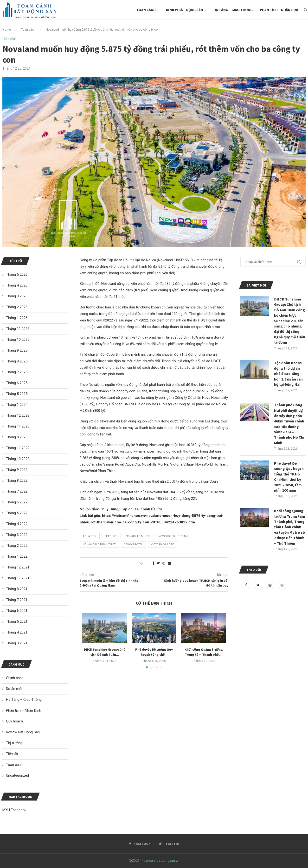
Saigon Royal (133, 544)
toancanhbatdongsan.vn (161, 861)
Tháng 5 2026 (17, 274)
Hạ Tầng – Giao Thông (233, 10)
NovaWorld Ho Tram (173, 536)
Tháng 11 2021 (18, 578)
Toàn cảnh (146, 10)
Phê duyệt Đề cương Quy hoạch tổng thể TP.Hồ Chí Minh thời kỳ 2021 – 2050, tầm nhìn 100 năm (289, 477)
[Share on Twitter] (158, 563)
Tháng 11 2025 (18, 329)
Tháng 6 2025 (17, 383)
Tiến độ (12, 754)
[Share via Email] (169, 563)
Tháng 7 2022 (17, 491)
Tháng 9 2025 (17, 350)
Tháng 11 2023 (18, 426)
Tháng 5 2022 (17, 513)
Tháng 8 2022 (17, 481)
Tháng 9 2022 (17, 470)
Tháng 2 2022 (17, 546)
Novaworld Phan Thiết (99, 544)
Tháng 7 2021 (17, 600)
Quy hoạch (14, 721)
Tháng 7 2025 (17, 372)
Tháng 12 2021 (18, 567)
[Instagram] (270, 585)
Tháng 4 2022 (17, 524)
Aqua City (90, 536)
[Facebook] (246, 585)
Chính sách (15, 678)
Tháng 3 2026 (17, 296)
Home (7, 30)
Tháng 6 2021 (17, 611)
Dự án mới (14, 689)
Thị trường (14, 743)
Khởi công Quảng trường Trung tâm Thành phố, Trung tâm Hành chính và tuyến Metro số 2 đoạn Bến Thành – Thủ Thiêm (290, 527)
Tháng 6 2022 (17, 502)
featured (111, 536)
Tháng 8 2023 (17, 437)
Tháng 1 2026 (17, 318)
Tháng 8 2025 (17, 361)
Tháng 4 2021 (17, 632)
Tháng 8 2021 (17, 589)
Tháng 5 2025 (17, 394)
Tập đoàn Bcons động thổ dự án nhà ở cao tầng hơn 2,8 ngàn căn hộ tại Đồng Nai (288, 374)
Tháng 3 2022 (17, 535)
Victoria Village (162, 544)
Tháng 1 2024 (17, 405)
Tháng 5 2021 (17, 621)
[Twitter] (258, 585)
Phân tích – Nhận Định (280, 10)
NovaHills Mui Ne (138, 536)
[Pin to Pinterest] (164, 563)
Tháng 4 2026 (17, 285)
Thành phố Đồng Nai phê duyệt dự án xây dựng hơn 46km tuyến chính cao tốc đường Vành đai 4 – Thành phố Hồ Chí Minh (289, 424)
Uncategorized (17, 775)
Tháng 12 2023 (18, 415)
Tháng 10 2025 (18, 340)
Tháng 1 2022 (17, 556)
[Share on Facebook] (154, 563)
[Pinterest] (282, 585)
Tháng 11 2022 (18, 448)
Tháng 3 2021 (17, 643)
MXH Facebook (14, 810)
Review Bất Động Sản (185, 10)
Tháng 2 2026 (17, 307)
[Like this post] (144, 563)
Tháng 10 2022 (18, 459)
